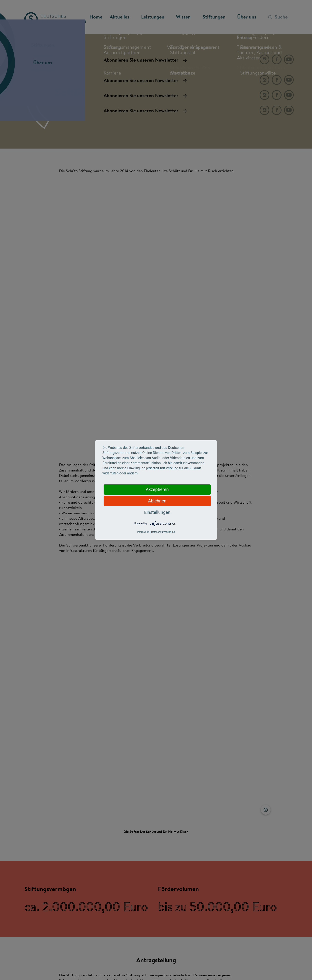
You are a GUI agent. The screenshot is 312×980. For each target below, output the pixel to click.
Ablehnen (157, 501)
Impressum (143, 532)
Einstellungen (157, 512)
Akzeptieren (157, 489)
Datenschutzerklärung (163, 532)
